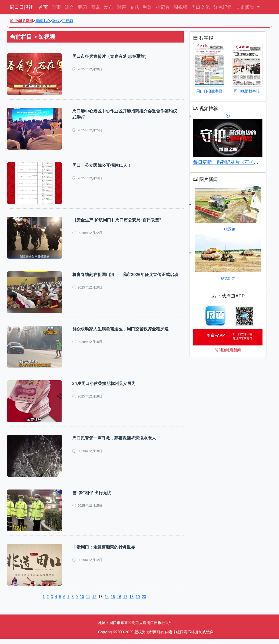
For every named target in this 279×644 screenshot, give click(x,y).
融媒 (147, 7)
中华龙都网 (21, 21)
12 (94, 602)
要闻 (82, 7)
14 (107, 602)
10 (82, 602)
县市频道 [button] (246, 7)
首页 (43, 7)
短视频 (67, 21)
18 (132, 602)
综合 (69, 7)
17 (125, 602)
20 (144, 602)
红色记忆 (223, 7)
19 (138, 602)
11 (88, 602)
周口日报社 (21, 7)
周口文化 (200, 7)
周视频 (180, 7)
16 (119, 602)
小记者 (163, 7)
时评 (121, 7)
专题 (134, 7)
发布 (108, 7)
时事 (56, 7)
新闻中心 (43, 21)
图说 (95, 7)
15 (113, 602)
